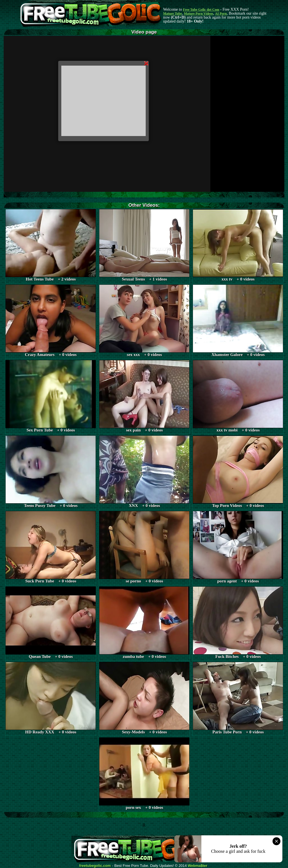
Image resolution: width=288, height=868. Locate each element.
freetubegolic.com (95, 866)
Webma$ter (198, 866)
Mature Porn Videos (199, 14)
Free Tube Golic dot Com (201, 10)
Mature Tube (173, 14)
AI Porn (221, 14)
